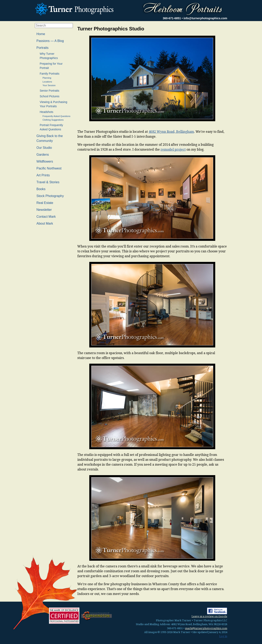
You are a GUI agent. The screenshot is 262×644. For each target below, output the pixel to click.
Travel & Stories (48, 182)
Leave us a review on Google (209, 616)
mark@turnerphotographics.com (206, 628)
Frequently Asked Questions (56, 116)
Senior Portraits (49, 91)
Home (41, 34)
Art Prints (43, 175)
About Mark (45, 223)
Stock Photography (50, 196)
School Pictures (50, 96)
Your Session (49, 85)
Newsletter (44, 210)
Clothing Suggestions (53, 120)
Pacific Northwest (49, 168)
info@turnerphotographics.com (205, 18)
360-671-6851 (172, 18)
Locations (47, 82)
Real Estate (45, 203)
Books (41, 189)
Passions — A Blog (50, 41)
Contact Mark (46, 217)
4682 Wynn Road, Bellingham (171, 132)
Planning (47, 78)
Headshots (46, 112)
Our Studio (44, 148)
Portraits (43, 48)
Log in (223, 636)
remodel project (173, 149)
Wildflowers (45, 161)
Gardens (43, 155)
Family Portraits (50, 74)
